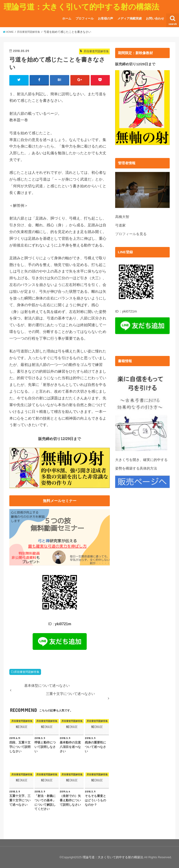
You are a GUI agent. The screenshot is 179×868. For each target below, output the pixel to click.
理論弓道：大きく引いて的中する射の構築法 (81, 7)
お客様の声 (105, 18)
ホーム (67, 18)
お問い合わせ (155, 18)
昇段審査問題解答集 (27, 672)
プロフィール (85, 18)
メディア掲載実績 (130, 18)
